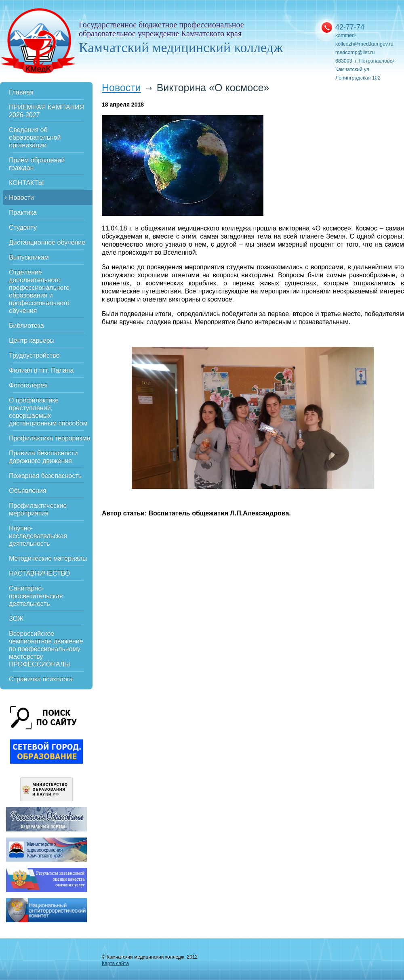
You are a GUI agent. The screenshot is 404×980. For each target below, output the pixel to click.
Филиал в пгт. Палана (41, 370)
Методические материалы (48, 558)
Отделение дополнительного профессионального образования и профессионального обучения (39, 291)
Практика (23, 213)
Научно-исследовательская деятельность (38, 536)
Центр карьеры (32, 340)
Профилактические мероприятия (38, 509)
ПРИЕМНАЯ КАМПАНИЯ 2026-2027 (46, 111)
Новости (21, 198)
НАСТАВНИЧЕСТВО (39, 573)
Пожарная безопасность (45, 476)
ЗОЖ (16, 619)
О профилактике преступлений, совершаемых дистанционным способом (48, 412)
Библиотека (26, 326)
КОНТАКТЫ (26, 183)
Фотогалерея (28, 385)
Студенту (23, 227)
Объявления (28, 491)
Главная (21, 92)
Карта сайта (115, 963)
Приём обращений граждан (37, 164)
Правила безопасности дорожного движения (43, 457)
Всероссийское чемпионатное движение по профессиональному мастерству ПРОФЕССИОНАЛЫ (46, 649)
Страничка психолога (41, 679)
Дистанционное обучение (47, 242)
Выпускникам (29, 257)
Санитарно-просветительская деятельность (36, 596)
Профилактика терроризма (50, 438)
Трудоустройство (34, 355)
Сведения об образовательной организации (35, 137)
